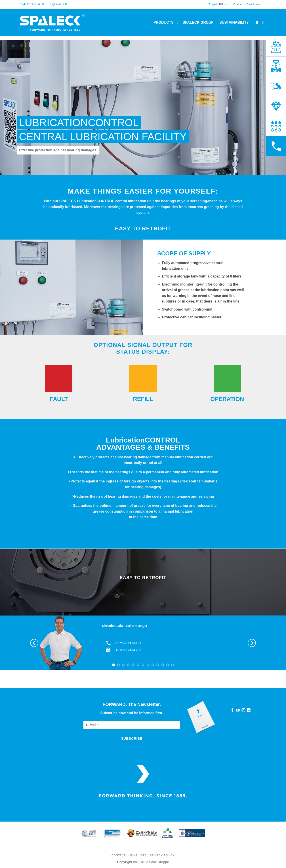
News (133, 855)
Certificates (254, 4)
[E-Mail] (132, 725)
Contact (238, 4)
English (218, 4)
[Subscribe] (132, 738)
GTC (144, 855)
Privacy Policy (162, 855)
